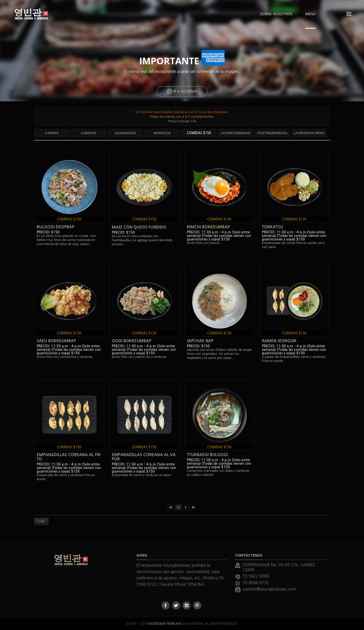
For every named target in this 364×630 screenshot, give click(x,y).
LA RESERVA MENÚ (309, 133)
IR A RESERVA (182, 92)
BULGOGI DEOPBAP (55, 227)
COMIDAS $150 (199, 133)
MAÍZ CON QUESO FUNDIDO (139, 227)
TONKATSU (272, 227)
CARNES (52, 133)
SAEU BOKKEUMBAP (56, 341)
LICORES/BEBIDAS (236, 133)
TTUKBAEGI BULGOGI (207, 455)
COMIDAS (89, 133)
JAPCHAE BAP (200, 341)
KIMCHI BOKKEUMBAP (208, 227)
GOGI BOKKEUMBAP (131, 341)
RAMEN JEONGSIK (279, 341)
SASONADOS (125, 133)
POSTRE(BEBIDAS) (272, 133)
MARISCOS (162, 133)
